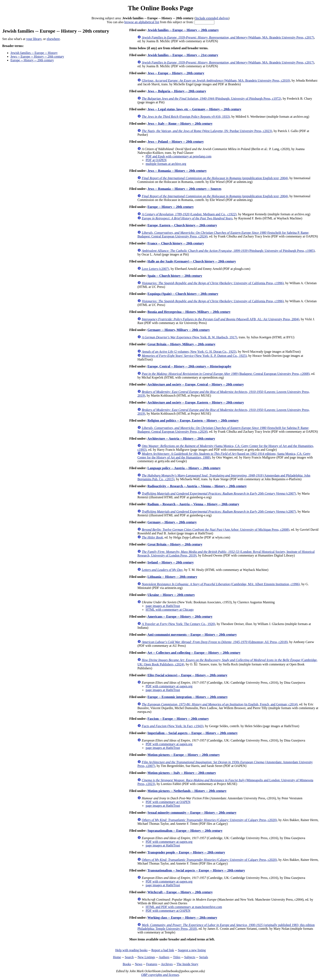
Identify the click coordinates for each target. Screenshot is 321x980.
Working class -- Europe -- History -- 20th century (182, 918)
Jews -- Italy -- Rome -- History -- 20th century (180, 124)
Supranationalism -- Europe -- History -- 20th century (185, 831)
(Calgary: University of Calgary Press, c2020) (209, 820)
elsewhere (53, 39)
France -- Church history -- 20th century (176, 243)
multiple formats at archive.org (166, 164)
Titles (177, 957)
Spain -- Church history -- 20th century (175, 276)
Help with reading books (131, 950)
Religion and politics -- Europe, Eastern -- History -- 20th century (193, 420)
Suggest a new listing (192, 950)
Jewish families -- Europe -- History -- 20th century (183, 30)
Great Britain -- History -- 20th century (175, 544)
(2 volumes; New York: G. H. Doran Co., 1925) (189, 352)
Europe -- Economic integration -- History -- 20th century (188, 697)
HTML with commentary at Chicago (170, 610)
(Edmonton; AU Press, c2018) (215, 642)
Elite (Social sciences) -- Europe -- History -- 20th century (187, 675)
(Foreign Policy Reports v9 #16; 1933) (186, 117)
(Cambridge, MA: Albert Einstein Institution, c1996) (221, 584)
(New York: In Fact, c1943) (172, 726)
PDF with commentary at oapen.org (169, 686)
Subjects (190, 957)
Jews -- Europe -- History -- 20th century (37, 56)
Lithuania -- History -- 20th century (172, 577)
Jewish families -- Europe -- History (34, 53)
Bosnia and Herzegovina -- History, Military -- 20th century (189, 312)
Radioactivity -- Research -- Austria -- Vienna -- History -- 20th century (197, 486)
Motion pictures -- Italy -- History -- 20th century (182, 773)
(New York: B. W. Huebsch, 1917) (189, 337)
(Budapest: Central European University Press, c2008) (226, 374)
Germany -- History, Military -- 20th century (179, 330)
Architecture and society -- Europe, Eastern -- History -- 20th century (196, 402)
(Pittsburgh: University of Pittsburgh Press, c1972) (211, 99)
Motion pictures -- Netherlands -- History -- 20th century (187, 791)
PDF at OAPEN (156, 160)
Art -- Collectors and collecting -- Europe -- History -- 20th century (194, 653)
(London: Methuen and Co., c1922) (189, 214)
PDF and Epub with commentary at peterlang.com (178, 156)
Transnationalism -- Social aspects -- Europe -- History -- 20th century (196, 870)
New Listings (146, 957)
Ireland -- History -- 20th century (171, 562)
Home (117, 957)
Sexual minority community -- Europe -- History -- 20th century (192, 813)
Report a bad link (163, 950)
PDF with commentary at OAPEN (168, 802)
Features (152, 964)
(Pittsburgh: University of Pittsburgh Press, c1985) (228, 251)
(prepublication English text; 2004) (215, 178)
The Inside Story (187, 964)
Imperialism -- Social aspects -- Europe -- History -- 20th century (193, 733)
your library (34, 39)
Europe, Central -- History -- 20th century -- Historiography (189, 366)
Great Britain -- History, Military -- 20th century (181, 344)
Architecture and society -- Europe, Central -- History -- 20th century (195, 384)
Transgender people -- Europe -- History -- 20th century (186, 852)
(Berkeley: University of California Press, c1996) (213, 283)
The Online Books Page (160, 8)
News (139, 964)
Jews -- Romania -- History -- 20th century (177, 171)
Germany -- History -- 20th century (172, 522)
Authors (164, 957)
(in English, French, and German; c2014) (220, 704)
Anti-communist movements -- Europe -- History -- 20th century (192, 635)
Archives (167, 964)
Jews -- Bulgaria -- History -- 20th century (177, 91)
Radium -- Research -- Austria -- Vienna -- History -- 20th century (193, 504)
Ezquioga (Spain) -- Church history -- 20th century (183, 294)
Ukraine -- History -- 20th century (171, 595)
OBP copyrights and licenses (160, 975)
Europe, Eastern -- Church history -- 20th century (182, 225)
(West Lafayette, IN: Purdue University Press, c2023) (207, 131)
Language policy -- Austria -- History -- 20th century (184, 468)
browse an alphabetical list (142, 22)
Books (127, 964)
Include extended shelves (212, 18)
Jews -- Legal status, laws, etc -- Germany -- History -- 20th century (194, 109)
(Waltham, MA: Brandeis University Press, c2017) (228, 37)
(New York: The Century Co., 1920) (178, 624)
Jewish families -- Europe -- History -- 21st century (183, 55)
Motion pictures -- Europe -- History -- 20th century (184, 755)
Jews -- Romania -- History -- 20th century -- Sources (184, 189)
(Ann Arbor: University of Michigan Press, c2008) (215, 530)
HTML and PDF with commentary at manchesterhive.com (184, 907)
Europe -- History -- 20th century (32, 60)
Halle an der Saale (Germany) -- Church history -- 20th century (192, 261)
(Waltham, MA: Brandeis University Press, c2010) (216, 80)
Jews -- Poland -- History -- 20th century (176, 142)
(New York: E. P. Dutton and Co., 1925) (194, 356)
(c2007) (155, 269)
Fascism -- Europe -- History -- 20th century (178, 719)
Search (129, 957)
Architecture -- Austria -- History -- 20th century (181, 439)
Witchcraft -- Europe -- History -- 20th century (180, 892)
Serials (204, 957)
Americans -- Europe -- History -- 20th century (180, 617)
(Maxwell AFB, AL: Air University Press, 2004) (220, 319)
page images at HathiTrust (163, 606)
